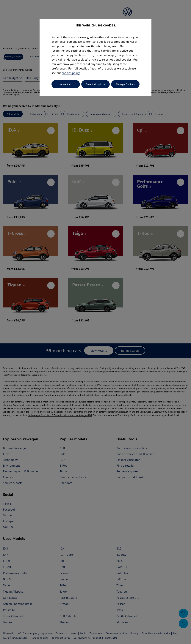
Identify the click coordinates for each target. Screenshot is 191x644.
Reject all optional (95, 84)
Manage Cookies (125, 84)
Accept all (66, 84)
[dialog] (95, 322)
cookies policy (71, 73)
